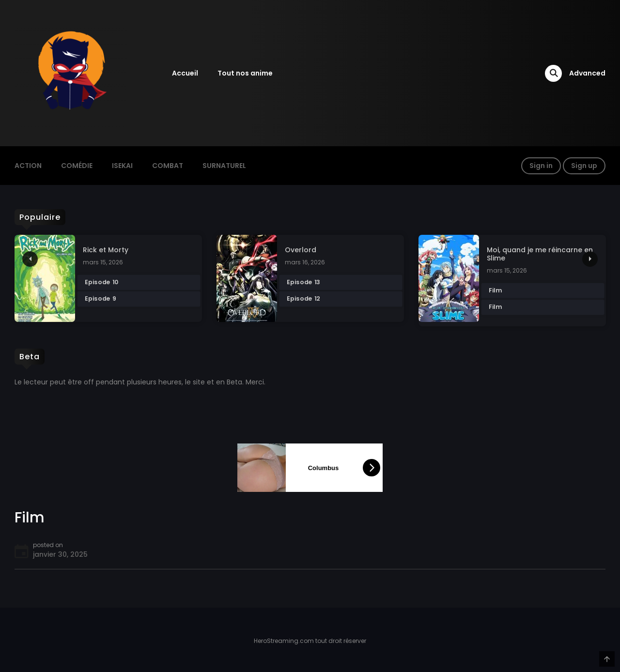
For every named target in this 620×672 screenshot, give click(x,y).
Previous (30, 259)
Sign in (541, 166)
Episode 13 (303, 283)
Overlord (301, 250)
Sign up (584, 166)
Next (590, 259)
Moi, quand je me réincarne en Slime (540, 254)
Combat (168, 166)
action (28, 166)
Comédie (77, 166)
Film (495, 290)
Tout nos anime (245, 73)
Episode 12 (303, 299)
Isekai (122, 166)
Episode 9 (100, 299)
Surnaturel (224, 166)
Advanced (587, 73)
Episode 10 (101, 283)
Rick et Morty (106, 250)
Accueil (185, 73)
